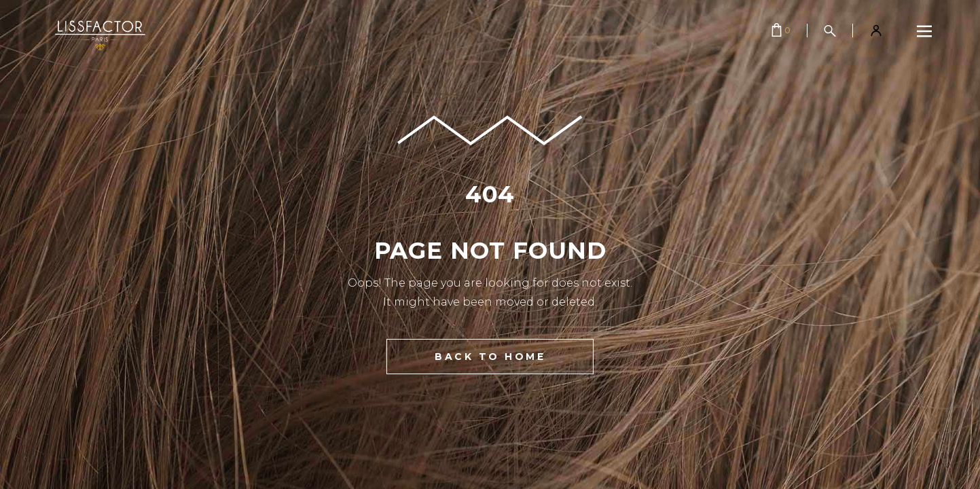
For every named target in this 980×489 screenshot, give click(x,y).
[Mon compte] (876, 31)
